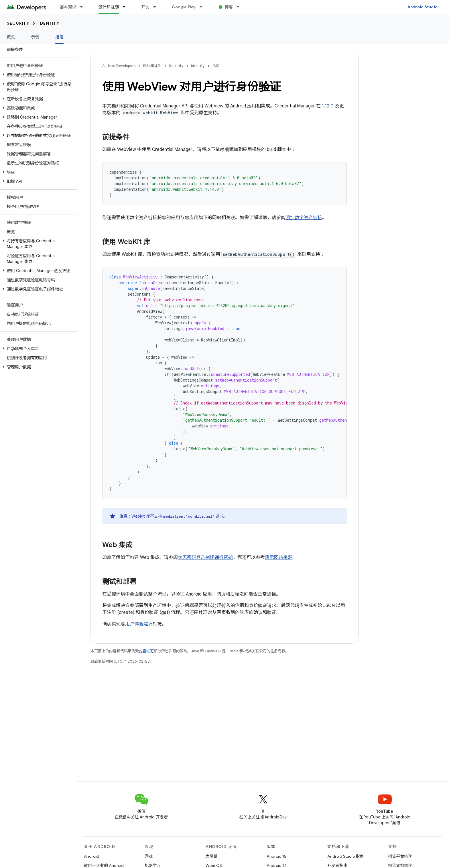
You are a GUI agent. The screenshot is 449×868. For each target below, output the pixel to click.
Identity (49, 23)
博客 (229, 7)
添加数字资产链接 (304, 218)
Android (91, 856)
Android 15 (276, 856)
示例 (35, 37)
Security (18, 23)
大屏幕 (212, 856)
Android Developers (119, 66)
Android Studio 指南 (345, 856)
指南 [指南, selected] (59, 37)
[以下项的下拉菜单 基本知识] (84, 7)
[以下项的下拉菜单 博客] (241, 7)
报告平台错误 (400, 856)
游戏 (149, 856)
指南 (216, 66)
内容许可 (146, 651)
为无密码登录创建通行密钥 (205, 557)
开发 (145, 7)
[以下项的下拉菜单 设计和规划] (127, 7)
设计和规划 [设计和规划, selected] (109, 7)
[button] (37, 75)
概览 (11, 37)
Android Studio (423, 7)
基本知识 (68, 7)
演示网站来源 (279, 557)
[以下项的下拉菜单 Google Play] (204, 7)
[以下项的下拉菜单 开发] (157, 7)
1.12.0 (328, 106)
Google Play (184, 7)
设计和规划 (152, 66)
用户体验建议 (139, 624)
